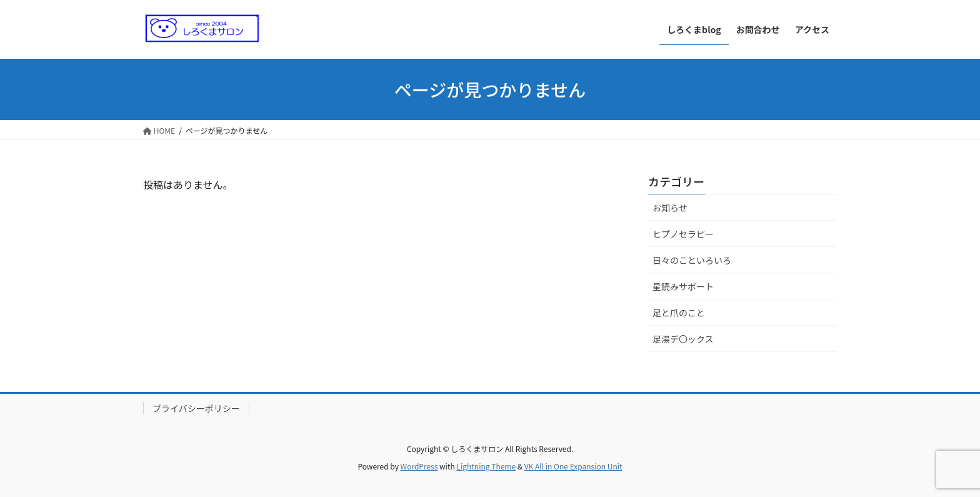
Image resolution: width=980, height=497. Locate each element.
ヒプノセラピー (683, 234)
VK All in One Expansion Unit (573, 466)
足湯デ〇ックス (683, 339)
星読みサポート (683, 286)
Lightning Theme (486, 466)
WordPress (419, 466)
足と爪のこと (679, 313)
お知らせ (670, 208)
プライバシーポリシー (196, 408)
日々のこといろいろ (692, 260)
